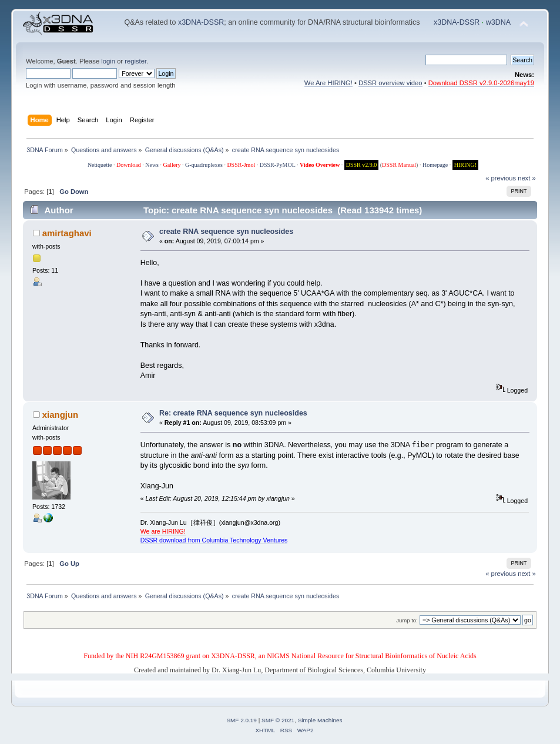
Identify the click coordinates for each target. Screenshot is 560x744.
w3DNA (498, 22)
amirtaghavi (67, 233)
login (108, 61)
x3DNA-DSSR (201, 22)
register (135, 61)
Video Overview (320, 165)
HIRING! (465, 165)
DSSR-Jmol (241, 165)
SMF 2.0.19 (242, 720)
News (152, 165)
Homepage (435, 165)
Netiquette (100, 165)
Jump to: (407, 620)
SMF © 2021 (278, 720)
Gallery (172, 165)
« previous (501, 178)
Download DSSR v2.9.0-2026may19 (481, 83)
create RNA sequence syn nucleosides (226, 232)
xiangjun (61, 415)
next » (527, 178)
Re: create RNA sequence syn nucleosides (233, 413)
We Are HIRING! (328, 83)
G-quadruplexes (204, 165)
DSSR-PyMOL (278, 165)
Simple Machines (320, 720)
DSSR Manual (399, 165)
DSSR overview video (390, 83)
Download (129, 165)
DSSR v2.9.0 (362, 165)
